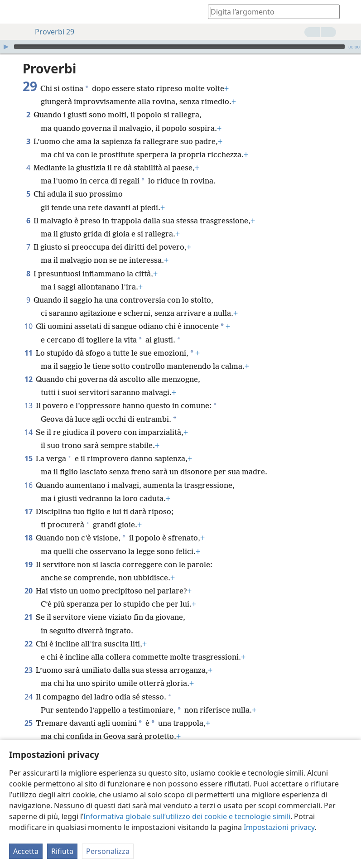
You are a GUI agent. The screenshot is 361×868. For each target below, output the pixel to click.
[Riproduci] (6, 47)
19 (28, 564)
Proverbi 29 (50, 32)
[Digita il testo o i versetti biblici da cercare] (270, 12)
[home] (14, 12)
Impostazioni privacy (279, 827)
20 (28, 591)
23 (28, 670)
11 (28, 353)
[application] (180, 47)
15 (28, 458)
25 (28, 723)
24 (28, 697)
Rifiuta (62, 851)
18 (28, 538)
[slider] (179, 47)
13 (28, 405)
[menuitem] (14, 12)
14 (28, 432)
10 (28, 326)
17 (28, 511)
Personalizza (108, 851)
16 (28, 485)
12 (28, 379)
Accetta (26, 851)
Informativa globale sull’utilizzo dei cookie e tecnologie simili (187, 816)
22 (28, 644)
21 (28, 617)
